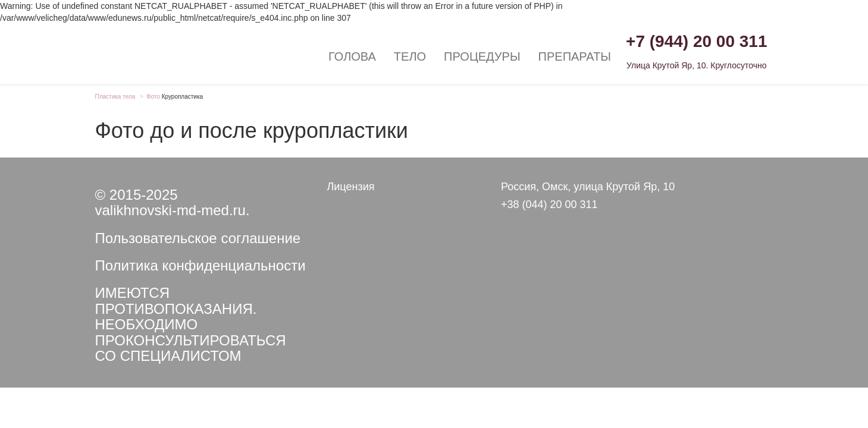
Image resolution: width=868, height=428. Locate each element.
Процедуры (482, 56)
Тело (410, 56)
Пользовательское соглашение (198, 238)
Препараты (575, 56)
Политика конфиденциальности (200, 265)
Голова (352, 56)
